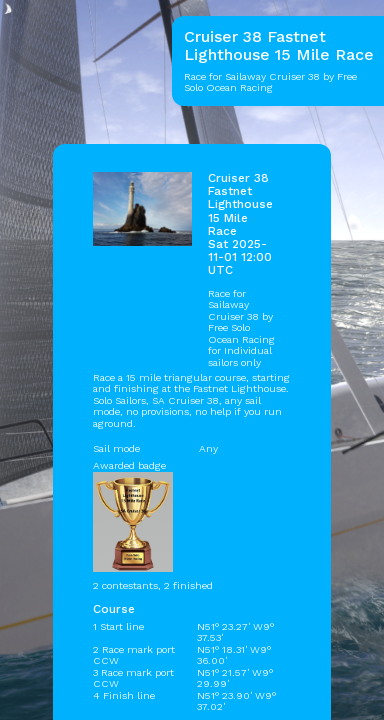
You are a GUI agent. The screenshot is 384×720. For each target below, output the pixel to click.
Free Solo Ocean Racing (241, 333)
